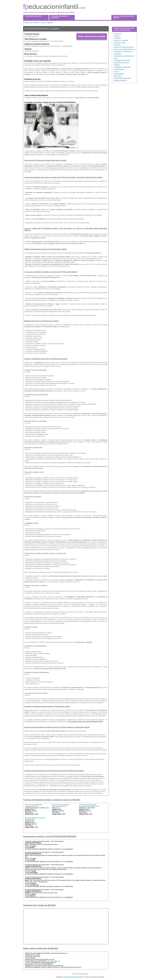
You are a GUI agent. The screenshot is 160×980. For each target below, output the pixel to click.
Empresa (85, 974)
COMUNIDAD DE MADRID (122, 61)
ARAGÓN (117, 36)
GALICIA (116, 72)
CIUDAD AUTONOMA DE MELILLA (124, 49)
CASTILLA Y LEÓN (119, 43)
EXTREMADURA (119, 69)
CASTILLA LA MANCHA (121, 41)
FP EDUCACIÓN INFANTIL (31, 23)
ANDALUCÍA (118, 34)
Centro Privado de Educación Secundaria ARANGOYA (61, 805)
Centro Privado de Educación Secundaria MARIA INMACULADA (89, 805)
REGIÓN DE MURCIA (120, 81)
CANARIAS (117, 38)
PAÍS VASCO (118, 76)
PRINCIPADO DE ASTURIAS (122, 78)
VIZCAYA (43, 23)
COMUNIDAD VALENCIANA (122, 67)
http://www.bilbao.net (54, 961)
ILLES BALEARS (119, 74)
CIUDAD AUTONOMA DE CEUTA (124, 47)
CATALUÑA (117, 45)
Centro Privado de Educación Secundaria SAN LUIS (34, 805)
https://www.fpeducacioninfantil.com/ (74, 977)
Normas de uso (77, 974)
